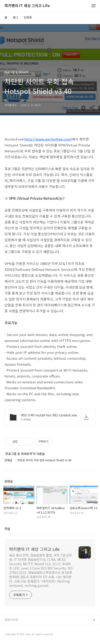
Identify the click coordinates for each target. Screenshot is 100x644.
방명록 (28, 17)
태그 (16, 17)
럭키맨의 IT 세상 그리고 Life (27, 6)
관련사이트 (11, 620)
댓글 (7, 529)
